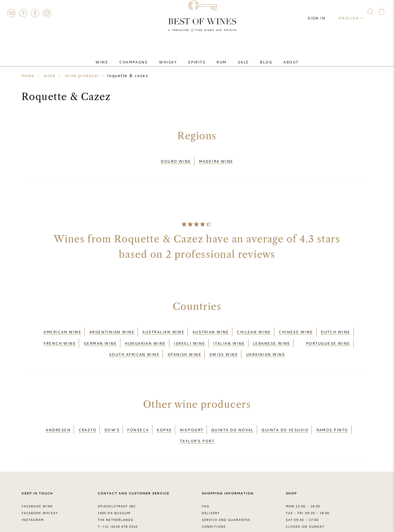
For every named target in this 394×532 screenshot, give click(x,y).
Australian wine (163, 326)
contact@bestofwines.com (131, 510)
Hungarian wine (145, 334)
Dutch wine (336, 326)
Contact (11, 13)
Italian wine (229, 334)
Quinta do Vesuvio (285, 412)
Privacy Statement (221, 510)
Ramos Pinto (332, 412)
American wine (62, 326)
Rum (219, 56)
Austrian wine (211, 326)
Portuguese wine (328, 334)
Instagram (47, 13)
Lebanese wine (271, 334)
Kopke (164, 412)
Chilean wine (254, 326)
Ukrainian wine (265, 341)
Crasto (88, 412)
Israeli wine (189, 334)
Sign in (322, 12)
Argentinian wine (112, 326)
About (273, 56)
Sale (236, 56)
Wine (119, 56)
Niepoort (192, 412)
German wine (100, 334)
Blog (254, 56)
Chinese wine (296, 326)
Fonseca (138, 412)
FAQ (23, 13)
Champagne (146, 56)
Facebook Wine (37, 483)
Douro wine (176, 159)
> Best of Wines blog (44, 510)
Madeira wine (216, 159)
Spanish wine (184, 341)
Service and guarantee (226, 497)
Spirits (199, 56)
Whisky (175, 56)
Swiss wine (224, 341)
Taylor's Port (197, 420)
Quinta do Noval (232, 412)
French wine (60, 334)
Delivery (211, 490)
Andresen (58, 412)
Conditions (214, 503)
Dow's (112, 412)
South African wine (134, 341)
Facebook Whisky (40, 490)
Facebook (35, 13)
